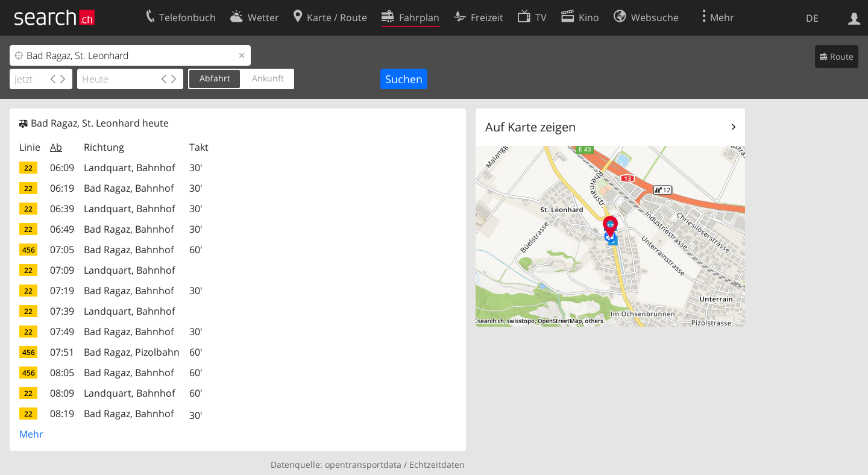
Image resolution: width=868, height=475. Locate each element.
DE (812, 18)
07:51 (62, 352)
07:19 (62, 291)
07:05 (62, 250)
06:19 (62, 188)
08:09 (62, 393)
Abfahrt (215, 78)
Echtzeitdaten (437, 464)
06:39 (62, 209)
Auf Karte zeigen (530, 127)
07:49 (62, 332)
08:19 (62, 414)
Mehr (31, 434)
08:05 (62, 373)
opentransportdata (363, 464)
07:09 (62, 270)
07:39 (62, 311)
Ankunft (268, 78)
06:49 (62, 229)
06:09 (62, 168)
